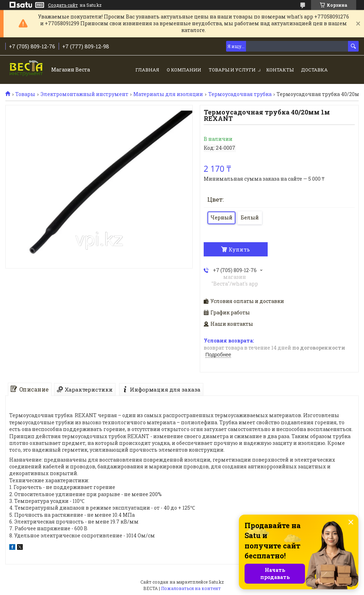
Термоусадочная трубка (240, 94)
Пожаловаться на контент (191, 588)
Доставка (314, 70)
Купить (239, 249)
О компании (184, 70)
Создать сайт (63, 5)
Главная (147, 70)
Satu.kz (216, 582)
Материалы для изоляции (168, 94)
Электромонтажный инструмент (84, 94)
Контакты (280, 70)
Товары (25, 94)
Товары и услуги (232, 70)
